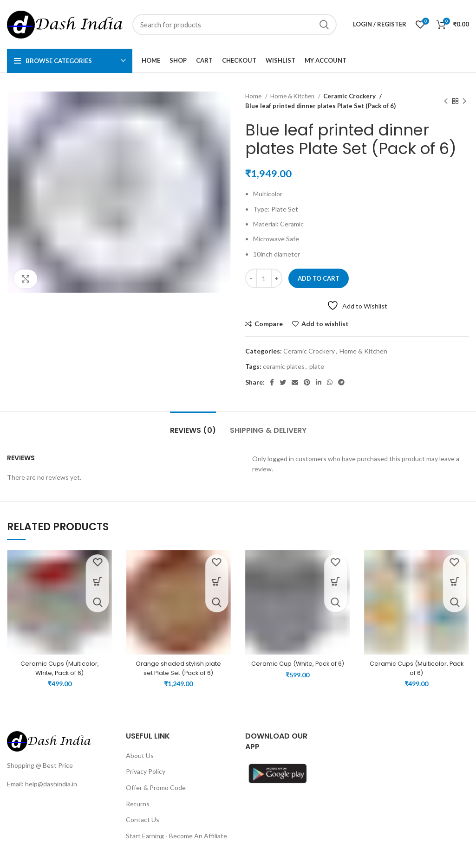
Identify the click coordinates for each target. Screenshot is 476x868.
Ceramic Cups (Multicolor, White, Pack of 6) (60, 668)
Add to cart (319, 278)
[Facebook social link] (272, 382)
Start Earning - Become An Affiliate (176, 845)
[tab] (193, 426)
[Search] (235, 25)
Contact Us (143, 829)
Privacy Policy (146, 781)
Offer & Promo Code (156, 797)
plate (317, 366)
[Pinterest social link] (307, 382)
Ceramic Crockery (349, 96)
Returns (138, 813)
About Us (140, 764)
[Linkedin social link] (319, 382)
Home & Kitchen (293, 96)
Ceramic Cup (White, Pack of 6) (297, 668)
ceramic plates (284, 366)
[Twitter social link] (283, 382)
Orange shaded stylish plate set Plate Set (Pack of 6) (178, 668)
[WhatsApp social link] (330, 382)
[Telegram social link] (341, 382)
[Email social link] (295, 382)
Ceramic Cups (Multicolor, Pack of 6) (416, 668)
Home (254, 96)
